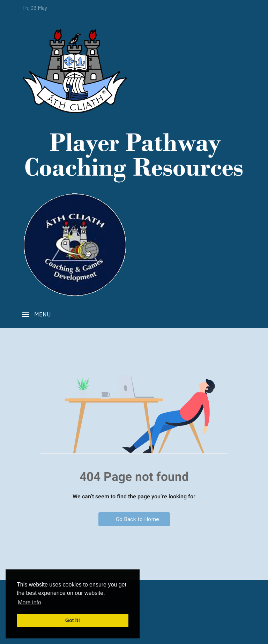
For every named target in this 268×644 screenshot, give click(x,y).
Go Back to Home (134, 519)
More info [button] (29, 602)
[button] (37, 314)
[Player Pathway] (75, 71)
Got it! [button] (73, 620)
